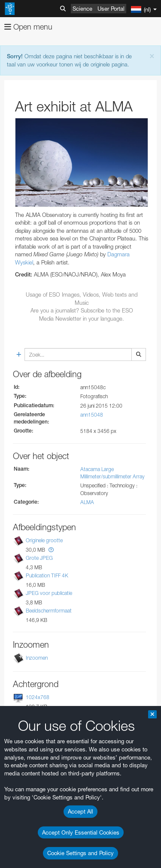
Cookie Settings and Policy (80, 853)
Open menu (28, 27)
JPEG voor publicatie (49, 593)
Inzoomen (37, 658)
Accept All (80, 811)
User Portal (111, 9)
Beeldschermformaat (49, 611)
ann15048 (92, 415)
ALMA (87, 502)
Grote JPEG (39, 558)
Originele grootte (44, 540)
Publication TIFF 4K (47, 575)
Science (82, 9)
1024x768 (38, 697)
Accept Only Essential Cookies (81, 832)
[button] (51, 550)
